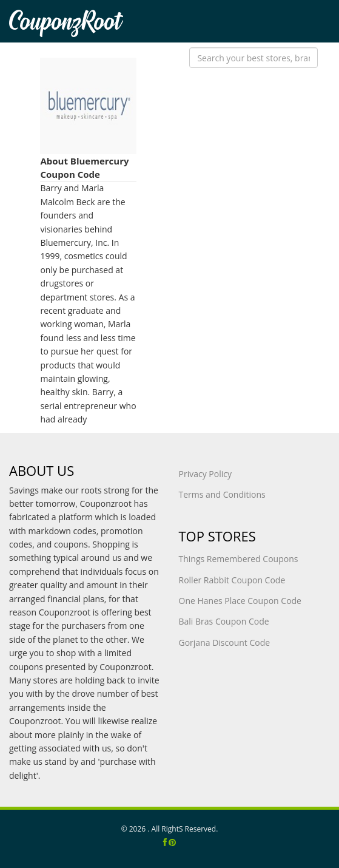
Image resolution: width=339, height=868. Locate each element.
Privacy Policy (205, 474)
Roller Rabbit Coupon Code (232, 580)
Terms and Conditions (222, 494)
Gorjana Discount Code (225, 643)
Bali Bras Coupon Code (224, 621)
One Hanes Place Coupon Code (240, 601)
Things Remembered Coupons (239, 559)
